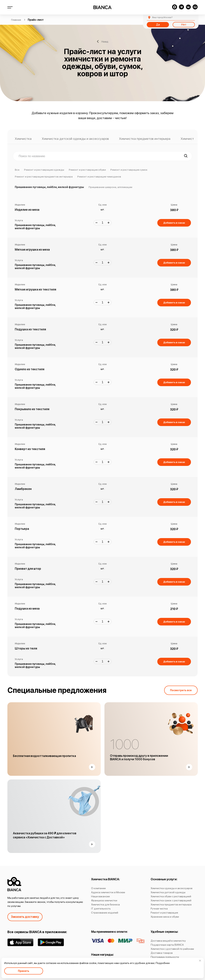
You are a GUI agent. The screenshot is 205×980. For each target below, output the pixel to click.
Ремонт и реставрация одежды (44, 170)
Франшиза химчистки (104, 900)
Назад (102, 42)
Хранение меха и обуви (165, 917)
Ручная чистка (159, 909)
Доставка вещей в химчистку (168, 941)
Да (158, 25)
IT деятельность (101, 909)
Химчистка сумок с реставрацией (171, 900)
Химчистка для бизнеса (105, 904)
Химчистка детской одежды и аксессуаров (75, 139)
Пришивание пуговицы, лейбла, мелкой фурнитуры (49, 187)
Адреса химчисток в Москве (108, 892)
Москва (162, 17)
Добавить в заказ (174, 223)
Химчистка (23, 139)
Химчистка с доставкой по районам (172, 949)
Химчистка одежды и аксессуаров (172, 888)
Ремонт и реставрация (164, 913)
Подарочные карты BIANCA (167, 945)
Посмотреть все (181, 690)
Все (17, 170)
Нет (184, 25)
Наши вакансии (100, 896)
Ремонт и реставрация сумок (129, 170)
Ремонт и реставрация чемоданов (99, 177)
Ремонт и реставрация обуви (87, 170)
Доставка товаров (162, 953)
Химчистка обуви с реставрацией (171, 896)
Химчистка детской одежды (168, 892)
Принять (24, 971)
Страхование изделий (105, 913)
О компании (98, 888)
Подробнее (163, 963)
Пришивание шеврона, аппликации (110, 187)
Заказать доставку (25, 917)
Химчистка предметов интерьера (145, 139)
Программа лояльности (165, 957)
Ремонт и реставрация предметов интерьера (44, 177)
